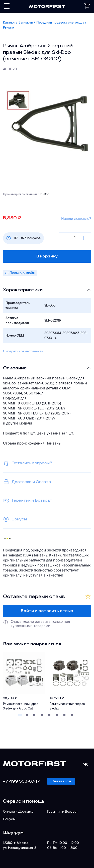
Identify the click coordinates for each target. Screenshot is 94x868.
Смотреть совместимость (23, 351)
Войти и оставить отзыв (47, 611)
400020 (10, 69)
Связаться (61, 781)
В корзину (47, 256)
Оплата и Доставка (18, 812)
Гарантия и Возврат (62, 812)
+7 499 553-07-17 (21, 781)
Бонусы (9, 819)
